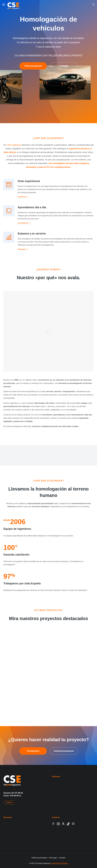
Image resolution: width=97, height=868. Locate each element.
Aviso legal (53, 858)
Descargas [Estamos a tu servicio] (23, 249)
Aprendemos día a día (32, 207)
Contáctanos (33, 751)
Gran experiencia (29, 181)
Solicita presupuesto (64, 751)
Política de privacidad (39, 858)
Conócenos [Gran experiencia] (23, 197)
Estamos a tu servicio (32, 234)
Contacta (64, 66)
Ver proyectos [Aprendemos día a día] (24, 223)
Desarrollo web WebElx (60, 863)
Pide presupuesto (33, 66)
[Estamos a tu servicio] (9, 237)
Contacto (9, 802)
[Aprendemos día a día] (9, 211)
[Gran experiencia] (9, 185)
